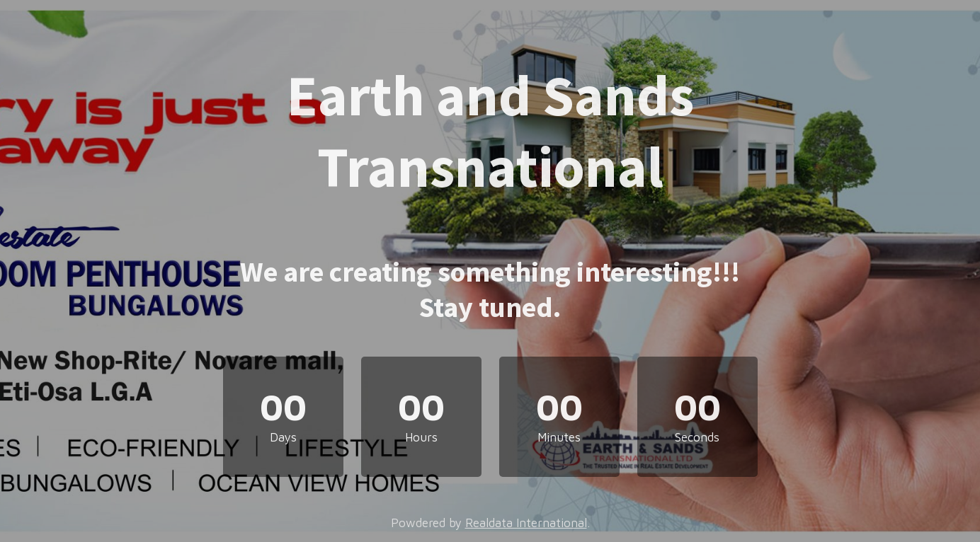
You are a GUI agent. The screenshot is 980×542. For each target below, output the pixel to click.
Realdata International (526, 523)
